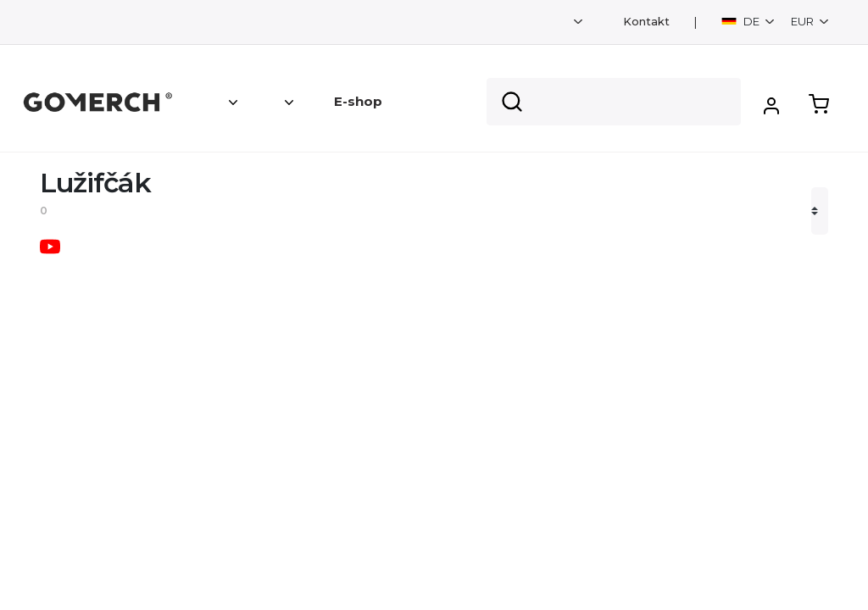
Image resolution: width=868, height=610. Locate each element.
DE (742, 21)
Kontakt (646, 22)
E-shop (358, 101)
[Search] (614, 102)
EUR (804, 21)
